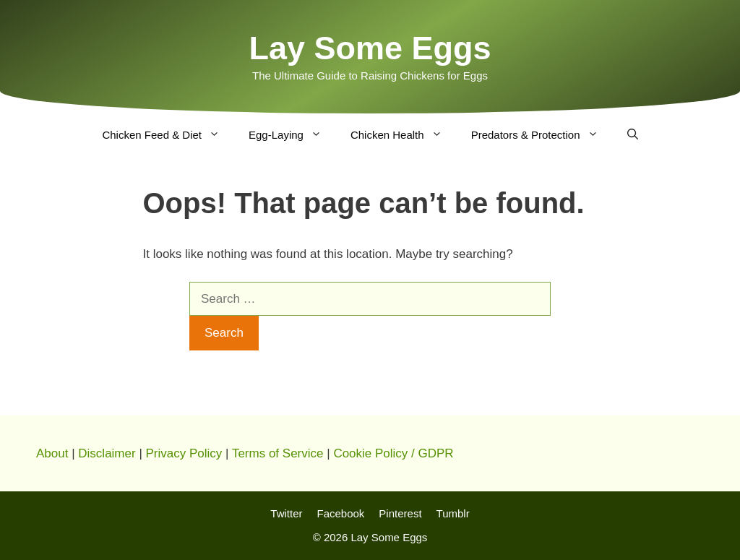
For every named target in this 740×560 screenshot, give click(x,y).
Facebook (340, 513)
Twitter (286, 513)
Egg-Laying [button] (292, 135)
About (52, 453)
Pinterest (400, 513)
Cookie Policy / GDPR (393, 453)
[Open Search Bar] (633, 135)
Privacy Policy (184, 453)
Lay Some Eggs (370, 48)
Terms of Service (278, 453)
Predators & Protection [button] (542, 135)
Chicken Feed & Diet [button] (168, 135)
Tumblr (453, 513)
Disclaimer (107, 453)
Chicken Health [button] (404, 135)
